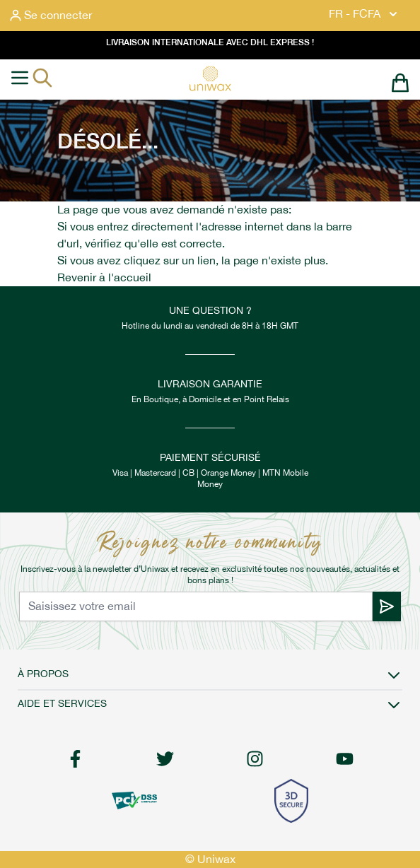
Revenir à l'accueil (104, 277)
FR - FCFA (364, 14)
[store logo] (210, 78)
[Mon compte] (51, 16)
